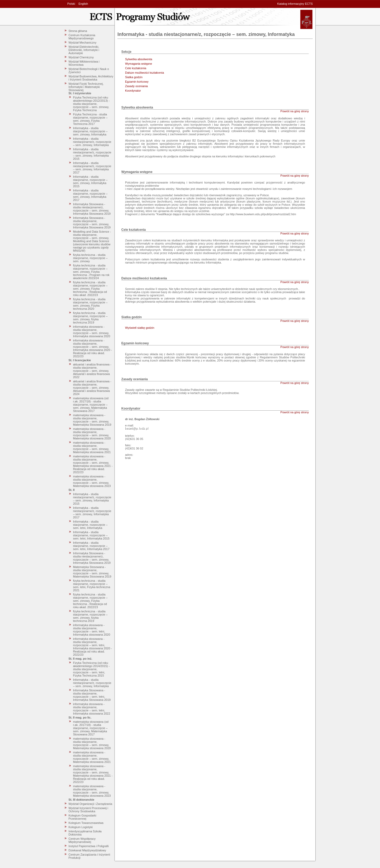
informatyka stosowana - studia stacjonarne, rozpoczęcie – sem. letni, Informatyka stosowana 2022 (92, 709)
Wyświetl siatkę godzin (140, 328)
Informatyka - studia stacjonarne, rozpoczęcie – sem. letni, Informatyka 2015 (91, 535)
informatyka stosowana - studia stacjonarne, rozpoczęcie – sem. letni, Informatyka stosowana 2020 (92, 630)
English (83, 4)
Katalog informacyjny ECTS (295, 4)
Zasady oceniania (136, 86)
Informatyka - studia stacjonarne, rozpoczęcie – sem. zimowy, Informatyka (90, 131)
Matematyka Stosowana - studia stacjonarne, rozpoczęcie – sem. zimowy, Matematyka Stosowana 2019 (92, 572)
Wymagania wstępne (139, 64)
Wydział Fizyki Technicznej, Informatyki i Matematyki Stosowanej (86, 87)
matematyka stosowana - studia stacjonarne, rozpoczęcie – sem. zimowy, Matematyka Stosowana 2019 (92, 420)
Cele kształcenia (136, 68)
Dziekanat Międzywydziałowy (87, 850)
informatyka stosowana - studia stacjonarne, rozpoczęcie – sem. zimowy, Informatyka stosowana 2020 (92, 331)
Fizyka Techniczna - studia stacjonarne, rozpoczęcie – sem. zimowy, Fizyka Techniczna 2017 (90, 119)
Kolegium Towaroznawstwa (86, 823)
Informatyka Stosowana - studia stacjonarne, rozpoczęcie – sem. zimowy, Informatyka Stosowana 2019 (92, 223)
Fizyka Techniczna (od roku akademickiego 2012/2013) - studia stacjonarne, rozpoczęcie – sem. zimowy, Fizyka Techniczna (91, 104)
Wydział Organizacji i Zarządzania (91, 804)
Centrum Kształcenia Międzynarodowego (82, 37)
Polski (71, 4)
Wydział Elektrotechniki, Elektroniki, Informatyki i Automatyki (84, 50)
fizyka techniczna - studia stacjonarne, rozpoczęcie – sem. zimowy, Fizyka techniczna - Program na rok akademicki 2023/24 (91, 272)
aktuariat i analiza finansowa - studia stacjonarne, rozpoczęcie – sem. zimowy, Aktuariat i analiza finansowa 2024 (92, 388)
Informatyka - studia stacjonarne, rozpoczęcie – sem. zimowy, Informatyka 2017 (90, 195)
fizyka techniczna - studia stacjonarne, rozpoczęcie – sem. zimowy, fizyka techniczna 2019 (90, 318)
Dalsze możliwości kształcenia (144, 73)
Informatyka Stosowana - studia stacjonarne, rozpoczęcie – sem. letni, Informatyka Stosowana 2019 (92, 695)
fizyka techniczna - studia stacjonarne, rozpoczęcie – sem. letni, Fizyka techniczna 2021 (92, 585)
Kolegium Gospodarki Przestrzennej (82, 817)
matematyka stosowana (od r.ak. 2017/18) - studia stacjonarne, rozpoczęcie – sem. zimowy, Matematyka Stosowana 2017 (91, 405)
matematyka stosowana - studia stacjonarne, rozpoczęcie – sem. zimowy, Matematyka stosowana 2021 (92, 447)
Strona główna (78, 31)
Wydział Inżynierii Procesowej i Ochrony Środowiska (88, 810)
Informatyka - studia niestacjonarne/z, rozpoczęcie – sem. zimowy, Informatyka (92, 142)
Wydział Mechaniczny (83, 43)
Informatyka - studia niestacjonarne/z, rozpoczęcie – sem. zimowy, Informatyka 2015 (92, 154)
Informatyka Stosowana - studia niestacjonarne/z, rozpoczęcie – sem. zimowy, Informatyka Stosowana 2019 (92, 209)
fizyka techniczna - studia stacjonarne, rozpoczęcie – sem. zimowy (90, 258)
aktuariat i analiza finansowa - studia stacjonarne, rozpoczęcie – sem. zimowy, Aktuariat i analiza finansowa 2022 (92, 371)
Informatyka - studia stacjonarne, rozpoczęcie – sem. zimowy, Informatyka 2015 (90, 181)
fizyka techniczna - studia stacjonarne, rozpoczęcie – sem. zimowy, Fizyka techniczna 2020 (90, 304)
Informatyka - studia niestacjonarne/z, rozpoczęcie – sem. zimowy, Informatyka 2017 (92, 168)
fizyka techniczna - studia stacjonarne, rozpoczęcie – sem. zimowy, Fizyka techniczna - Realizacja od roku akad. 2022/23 (90, 289)
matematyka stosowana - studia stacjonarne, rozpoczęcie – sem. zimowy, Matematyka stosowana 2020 (92, 434)
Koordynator (133, 91)
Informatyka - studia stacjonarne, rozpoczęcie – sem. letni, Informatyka (90, 525)
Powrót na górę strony (295, 111)
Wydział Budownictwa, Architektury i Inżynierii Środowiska (91, 78)
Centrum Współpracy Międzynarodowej (82, 840)
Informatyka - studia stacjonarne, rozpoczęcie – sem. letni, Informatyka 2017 (91, 546)
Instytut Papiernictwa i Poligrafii (89, 846)
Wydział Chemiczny (81, 57)
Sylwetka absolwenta (139, 59)
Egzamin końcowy (137, 82)
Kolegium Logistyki (81, 827)
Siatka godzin (134, 77)
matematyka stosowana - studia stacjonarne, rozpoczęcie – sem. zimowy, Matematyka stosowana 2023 (92, 481)
